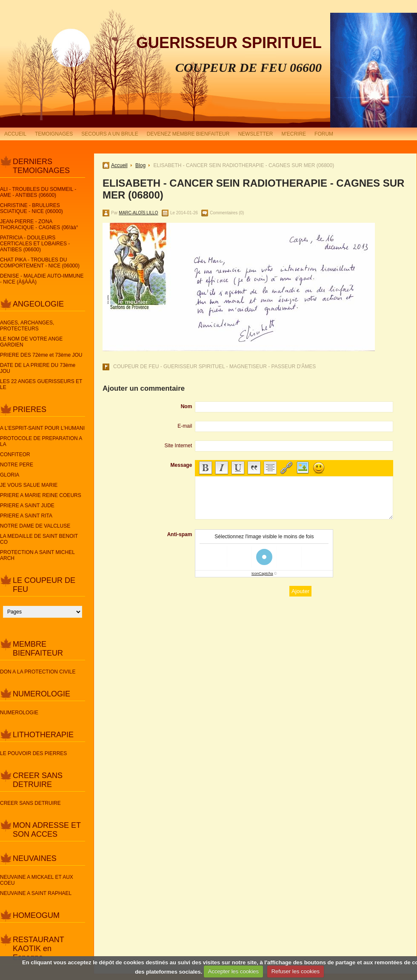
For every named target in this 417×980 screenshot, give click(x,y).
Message (181, 465)
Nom (187, 406)
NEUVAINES (35, 858)
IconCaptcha (262, 574)
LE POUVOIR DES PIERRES (33, 753)
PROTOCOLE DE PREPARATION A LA (41, 441)
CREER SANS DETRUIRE (38, 780)
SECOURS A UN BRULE (110, 134)
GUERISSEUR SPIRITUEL (229, 43)
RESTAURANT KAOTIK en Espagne (38, 949)
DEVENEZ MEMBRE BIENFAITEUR (188, 134)
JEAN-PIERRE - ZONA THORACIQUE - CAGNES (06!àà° (39, 224)
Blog (140, 165)
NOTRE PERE (17, 465)
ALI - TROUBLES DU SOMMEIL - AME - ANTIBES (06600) (38, 192)
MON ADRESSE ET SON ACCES (47, 830)
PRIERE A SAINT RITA (26, 516)
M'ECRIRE (294, 134)
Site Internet (179, 446)
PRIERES (30, 409)
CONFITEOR (15, 454)
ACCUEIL (15, 134)
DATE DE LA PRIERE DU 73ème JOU (38, 368)
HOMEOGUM (36, 915)
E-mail (185, 426)
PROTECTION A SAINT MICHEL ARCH (37, 555)
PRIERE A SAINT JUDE (27, 506)
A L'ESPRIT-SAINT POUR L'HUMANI (42, 428)
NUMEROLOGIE (41, 694)
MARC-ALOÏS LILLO (138, 213)
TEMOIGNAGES (54, 134)
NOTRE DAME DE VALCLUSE (35, 526)
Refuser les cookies (296, 971)
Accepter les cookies (233, 971)
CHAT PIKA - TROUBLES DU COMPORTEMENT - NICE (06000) (40, 263)
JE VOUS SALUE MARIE (29, 485)
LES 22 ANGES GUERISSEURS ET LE (41, 384)
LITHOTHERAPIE (43, 735)
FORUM (324, 134)
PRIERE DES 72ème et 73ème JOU (41, 355)
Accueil (119, 165)
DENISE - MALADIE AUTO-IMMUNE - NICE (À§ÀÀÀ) (42, 279)
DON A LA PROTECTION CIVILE (38, 672)
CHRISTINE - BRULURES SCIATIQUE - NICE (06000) (31, 208)
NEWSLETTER (255, 134)
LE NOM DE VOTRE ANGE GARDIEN (31, 342)
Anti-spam (180, 534)
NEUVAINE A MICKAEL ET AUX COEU (37, 880)
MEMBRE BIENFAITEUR (38, 649)
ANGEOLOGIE (38, 304)
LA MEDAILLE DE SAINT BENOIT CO (39, 539)
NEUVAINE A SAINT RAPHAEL (36, 893)
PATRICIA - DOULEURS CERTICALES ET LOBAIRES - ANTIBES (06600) (35, 244)
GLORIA (10, 475)
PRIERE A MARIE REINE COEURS (41, 495)
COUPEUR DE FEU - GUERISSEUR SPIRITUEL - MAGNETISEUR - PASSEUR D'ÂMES (214, 366)
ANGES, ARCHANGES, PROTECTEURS (27, 326)
